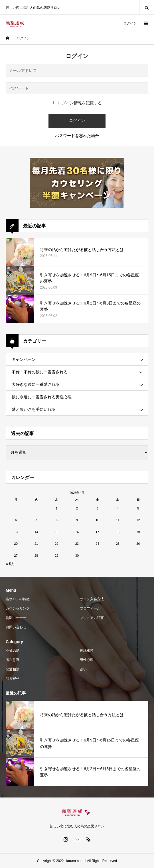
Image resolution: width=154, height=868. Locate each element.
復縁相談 (87, 651)
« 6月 (10, 564)
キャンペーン (24, 359)
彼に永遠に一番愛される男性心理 (42, 397)
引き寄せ (13, 679)
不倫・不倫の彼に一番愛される (40, 372)
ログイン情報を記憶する (78, 103)
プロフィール (90, 608)
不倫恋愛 (13, 651)
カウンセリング (18, 608)
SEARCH (147, 7)
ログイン (130, 23)
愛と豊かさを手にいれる (34, 409)
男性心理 (87, 660)
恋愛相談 (13, 669)
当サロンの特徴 (18, 599)
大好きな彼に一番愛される (36, 384)
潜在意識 (13, 660)
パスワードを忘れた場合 (77, 136)
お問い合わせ (16, 627)
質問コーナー (16, 618)
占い (83, 669)
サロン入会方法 (92, 599)
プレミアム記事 (92, 618)
